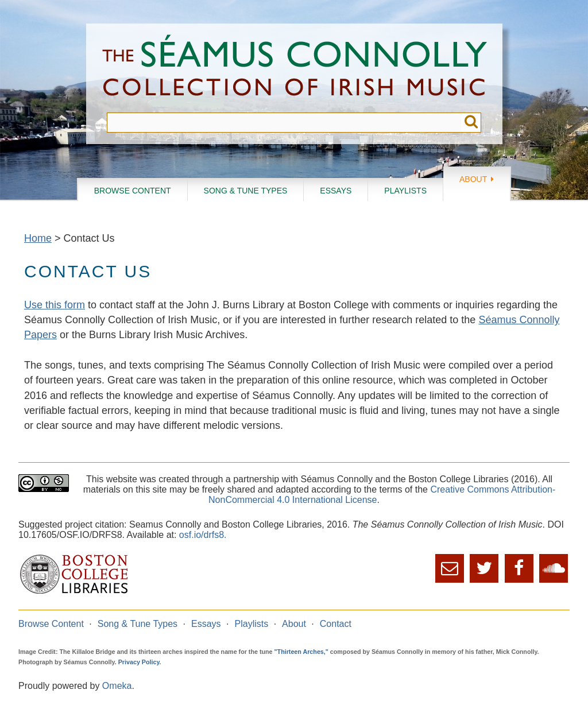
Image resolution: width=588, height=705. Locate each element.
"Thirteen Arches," (301, 652)
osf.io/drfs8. (203, 535)
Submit (471, 123)
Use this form (55, 305)
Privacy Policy (139, 662)
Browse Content (133, 191)
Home (38, 238)
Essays (336, 191)
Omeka (117, 686)
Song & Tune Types (246, 191)
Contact (336, 624)
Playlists (405, 191)
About (473, 179)
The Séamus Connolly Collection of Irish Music (295, 68)
